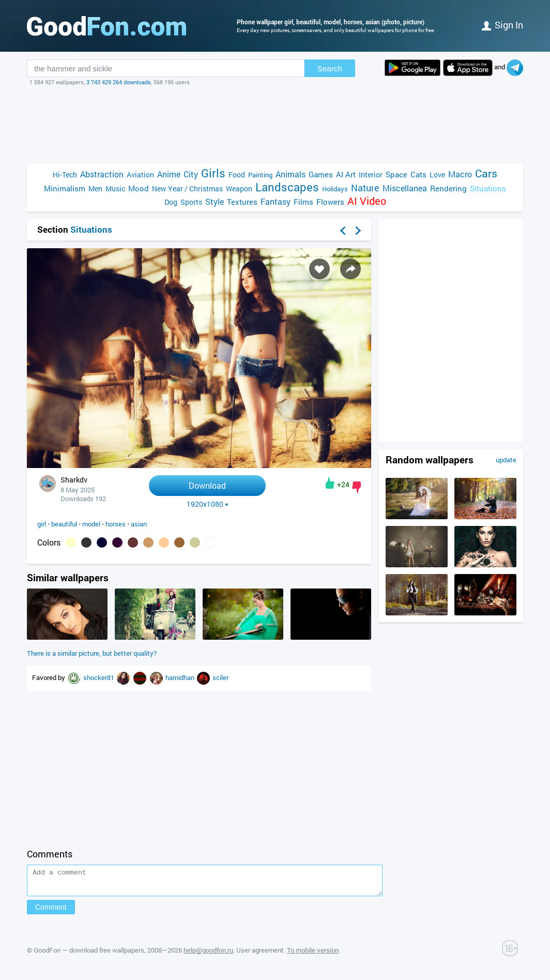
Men (95, 189)
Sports (191, 202)
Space (396, 174)
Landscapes (287, 187)
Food (237, 175)
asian (139, 524)
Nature (365, 188)
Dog (171, 202)
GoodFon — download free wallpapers (89, 955)
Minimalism (65, 188)
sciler (220, 677)
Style (215, 201)
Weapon (239, 189)
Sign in (502, 25)
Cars (486, 174)
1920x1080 (208, 504)
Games (321, 174)
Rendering (448, 188)
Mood (139, 188)
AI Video (367, 201)
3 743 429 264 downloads (119, 82)
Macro (460, 174)
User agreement (260, 955)
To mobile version (313, 955)
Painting (260, 175)
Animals (291, 174)
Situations (488, 188)
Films (303, 202)
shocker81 (100, 677)
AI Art (346, 174)
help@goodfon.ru (208, 955)
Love (437, 175)
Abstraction (102, 174)
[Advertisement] (275, 125)
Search (330, 69)
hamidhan (181, 677)
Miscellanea (405, 188)
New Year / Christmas (187, 189)
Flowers (330, 202)
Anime (169, 174)
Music (115, 189)
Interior (371, 175)
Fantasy (276, 201)
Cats (418, 174)
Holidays (335, 189)
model (91, 524)
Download (207, 485)
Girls (213, 173)
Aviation (140, 175)
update (506, 460)
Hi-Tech (65, 175)
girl (42, 524)
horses (116, 524)
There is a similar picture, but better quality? (92, 653)
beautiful (64, 524)
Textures (242, 202)
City (191, 174)
